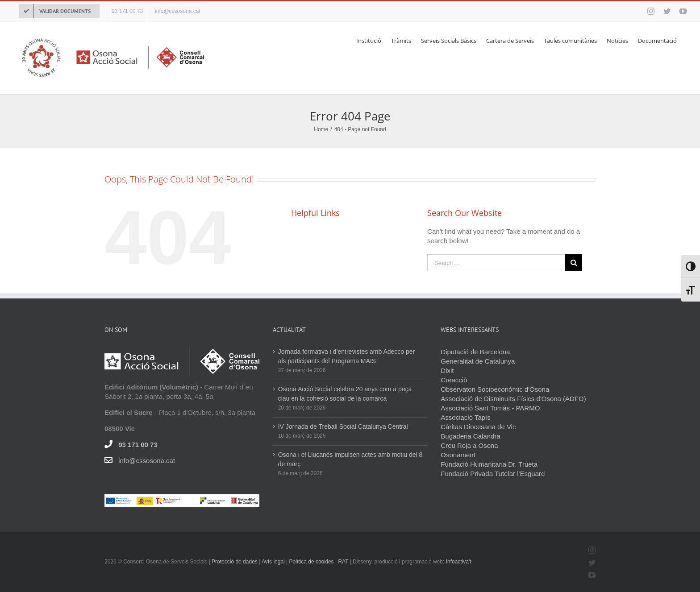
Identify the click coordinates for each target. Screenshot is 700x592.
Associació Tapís (465, 417)
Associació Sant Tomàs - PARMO (490, 408)
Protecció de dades (235, 561)
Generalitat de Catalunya (478, 361)
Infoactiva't (459, 561)
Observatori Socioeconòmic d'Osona (495, 389)
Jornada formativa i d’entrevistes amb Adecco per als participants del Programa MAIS (347, 356)
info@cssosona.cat (147, 460)
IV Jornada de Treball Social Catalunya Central (343, 426)
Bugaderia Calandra (470, 436)
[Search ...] (496, 262)
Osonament (458, 454)
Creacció (454, 379)
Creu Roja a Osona (469, 445)
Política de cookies (312, 561)
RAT (343, 561)
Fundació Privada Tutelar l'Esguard (493, 473)
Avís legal (274, 561)
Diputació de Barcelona (475, 351)
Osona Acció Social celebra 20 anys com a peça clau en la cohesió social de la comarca (345, 393)
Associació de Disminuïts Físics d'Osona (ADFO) (513, 398)
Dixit (447, 370)
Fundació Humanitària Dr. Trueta (489, 464)
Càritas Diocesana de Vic (478, 426)
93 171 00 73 (138, 444)
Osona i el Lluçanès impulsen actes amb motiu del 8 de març (350, 459)
